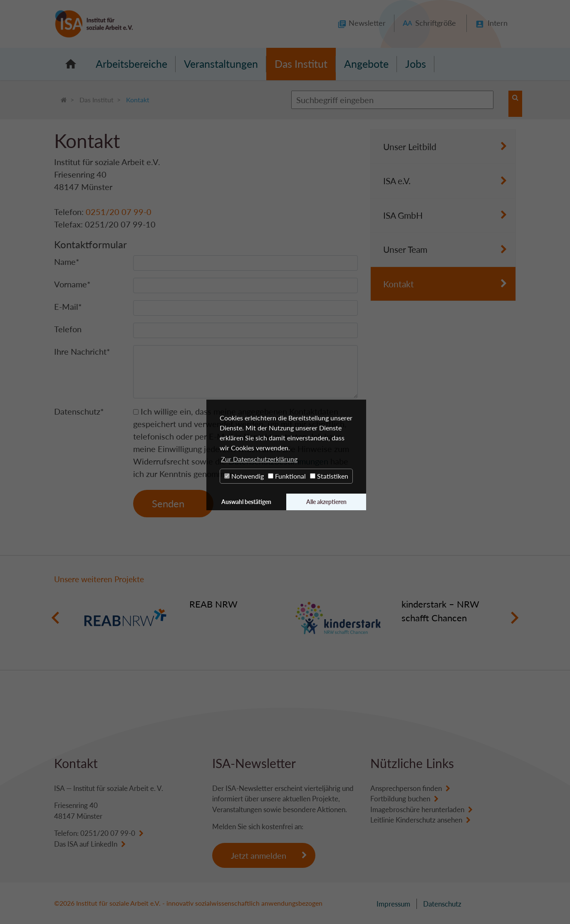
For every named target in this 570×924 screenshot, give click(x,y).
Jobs (416, 64)
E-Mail (68, 306)
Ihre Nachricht (82, 351)
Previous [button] (56, 618)
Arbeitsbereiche (131, 64)
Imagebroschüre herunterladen (417, 809)
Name (67, 262)
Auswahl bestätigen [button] (246, 502)
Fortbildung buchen (400, 799)
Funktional (287, 476)
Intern (498, 23)
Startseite (71, 64)
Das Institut (301, 64)
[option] (179, 618)
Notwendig (244, 476)
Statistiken (329, 476)
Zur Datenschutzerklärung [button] (259, 459)
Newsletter (367, 23)
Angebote (366, 64)
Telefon (68, 329)
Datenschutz (79, 411)
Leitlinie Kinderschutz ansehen (416, 820)
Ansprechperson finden (406, 788)
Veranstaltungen (221, 64)
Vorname (72, 284)
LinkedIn (104, 844)
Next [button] (514, 618)
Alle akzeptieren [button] (326, 502)
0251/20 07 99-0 (119, 212)
